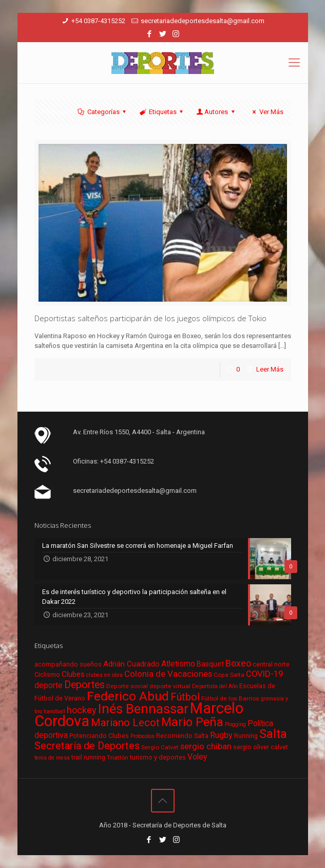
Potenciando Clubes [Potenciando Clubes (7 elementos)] (99, 736)
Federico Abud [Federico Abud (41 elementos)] (128, 696)
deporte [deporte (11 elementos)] (49, 686)
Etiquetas (162, 112)
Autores (216, 112)
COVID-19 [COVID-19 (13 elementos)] (264, 674)
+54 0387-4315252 (98, 21)
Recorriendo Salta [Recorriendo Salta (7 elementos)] (182, 736)
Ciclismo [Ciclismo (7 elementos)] (47, 675)
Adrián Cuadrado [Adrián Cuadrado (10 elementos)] (131, 664)
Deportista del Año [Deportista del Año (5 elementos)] (215, 686)
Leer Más (270, 369)
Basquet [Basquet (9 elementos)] (210, 664)
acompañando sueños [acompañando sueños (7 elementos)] (68, 664)
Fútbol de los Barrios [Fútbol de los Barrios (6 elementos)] (230, 698)
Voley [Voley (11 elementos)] (197, 757)
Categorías (103, 112)
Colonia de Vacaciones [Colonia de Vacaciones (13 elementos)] (168, 674)
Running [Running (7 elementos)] (246, 736)
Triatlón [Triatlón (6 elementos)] (118, 758)
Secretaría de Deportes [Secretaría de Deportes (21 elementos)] (87, 746)
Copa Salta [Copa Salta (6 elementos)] (229, 675)
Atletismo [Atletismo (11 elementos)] (178, 664)
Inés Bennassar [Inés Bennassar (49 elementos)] (143, 709)
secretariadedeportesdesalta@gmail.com (203, 21)
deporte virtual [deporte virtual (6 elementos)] (170, 686)
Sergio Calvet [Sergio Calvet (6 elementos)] (160, 747)
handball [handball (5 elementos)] (54, 712)
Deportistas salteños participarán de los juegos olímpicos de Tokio (150, 318)
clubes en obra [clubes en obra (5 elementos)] (104, 675)
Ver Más (266, 112)
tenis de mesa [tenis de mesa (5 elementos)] (52, 758)
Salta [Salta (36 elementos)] (273, 734)
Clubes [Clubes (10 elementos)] (73, 674)
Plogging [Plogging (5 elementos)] (235, 724)
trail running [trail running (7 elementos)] (88, 757)
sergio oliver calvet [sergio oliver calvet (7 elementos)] (261, 747)
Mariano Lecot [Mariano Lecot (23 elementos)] (125, 723)
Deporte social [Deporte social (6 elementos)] (127, 686)
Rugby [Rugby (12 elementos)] (221, 735)
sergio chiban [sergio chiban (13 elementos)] (206, 746)
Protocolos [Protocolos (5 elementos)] (142, 736)
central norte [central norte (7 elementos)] (271, 664)
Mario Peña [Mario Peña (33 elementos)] (192, 722)
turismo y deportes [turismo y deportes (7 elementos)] (158, 757)
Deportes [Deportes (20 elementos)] (84, 685)
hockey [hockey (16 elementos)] (82, 710)
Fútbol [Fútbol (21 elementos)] (185, 697)
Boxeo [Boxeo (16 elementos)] (238, 663)
